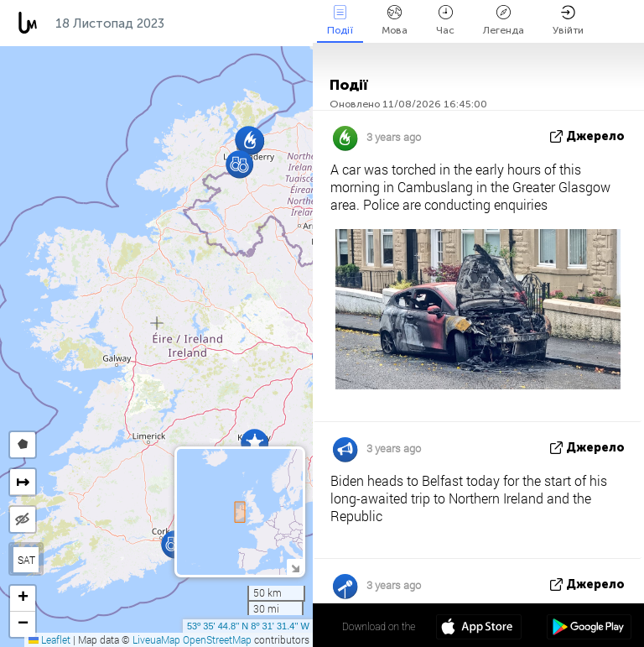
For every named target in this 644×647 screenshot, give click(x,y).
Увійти (568, 21)
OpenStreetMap (217, 639)
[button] (239, 164)
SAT (26, 560)
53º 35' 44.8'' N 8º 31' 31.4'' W (248, 626)
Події (340, 21)
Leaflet (49, 639)
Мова (395, 21)
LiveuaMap (156, 639)
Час (445, 21)
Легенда (504, 21)
